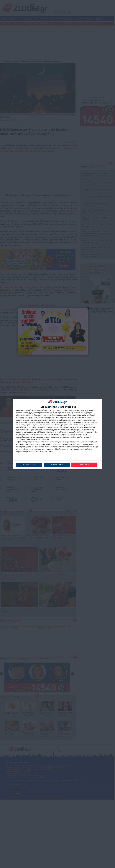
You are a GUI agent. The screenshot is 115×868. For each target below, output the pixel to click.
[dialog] (57, 434)
